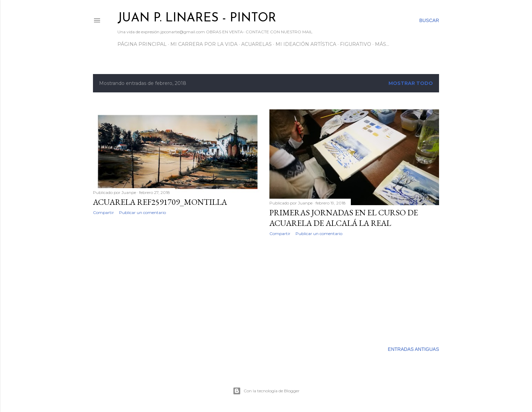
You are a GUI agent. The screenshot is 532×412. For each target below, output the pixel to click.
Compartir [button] (103, 212)
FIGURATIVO (356, 44)
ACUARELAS (256, 44)
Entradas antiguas (413, 349)
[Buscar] (429, 20)
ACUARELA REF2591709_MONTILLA (160, 202)
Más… (382, 44)
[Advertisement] (178, 280)
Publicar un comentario (142, 212)
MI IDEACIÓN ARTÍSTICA (306, 44)
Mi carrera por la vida (204, 44)
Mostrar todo (411, 83)
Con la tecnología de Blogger (266, 391)
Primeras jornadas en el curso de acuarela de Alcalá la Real (344, 218)
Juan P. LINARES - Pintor (197, 18)
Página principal (142, 44)
